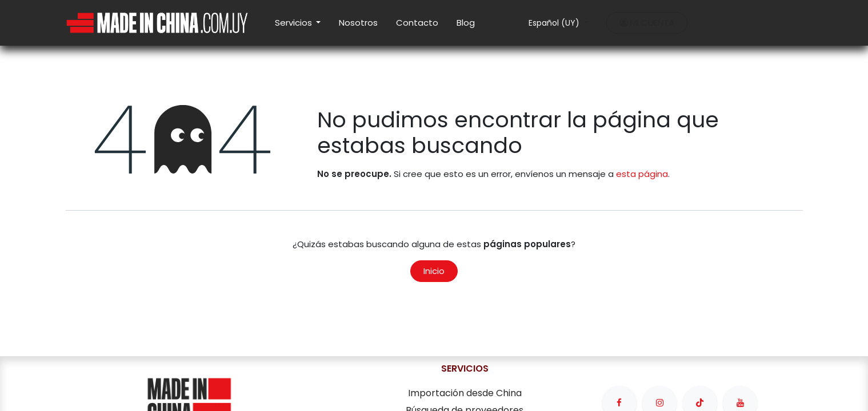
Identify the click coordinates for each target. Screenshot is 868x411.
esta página (642, 174)
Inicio (434, 271)
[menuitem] (298, 23)
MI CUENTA (647, 23)
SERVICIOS (465, 368)
